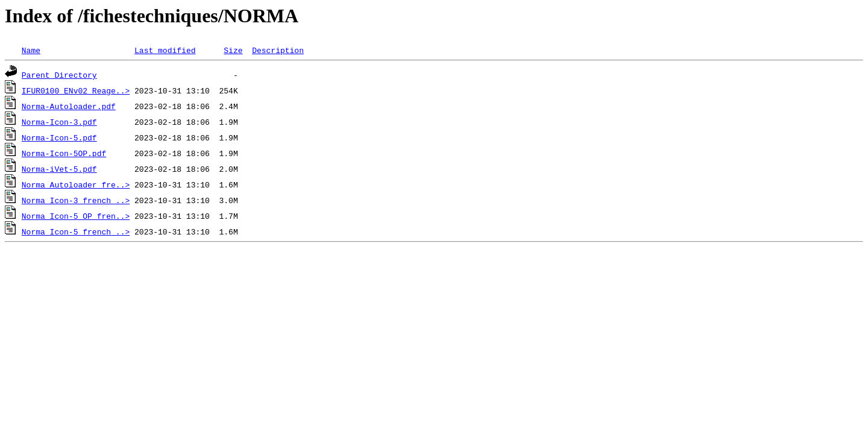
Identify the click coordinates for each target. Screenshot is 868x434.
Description (278, 50)
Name (31, 50)
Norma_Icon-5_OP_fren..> (76, 216)
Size (233, 50)
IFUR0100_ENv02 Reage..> (76, 90)
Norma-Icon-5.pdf (59, 137)
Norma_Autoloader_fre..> (76, 184)
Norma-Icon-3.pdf (59, 122)
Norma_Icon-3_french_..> (76, 200)
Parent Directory (59, 75)
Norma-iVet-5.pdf (59, 169)
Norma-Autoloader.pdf (69, 106)
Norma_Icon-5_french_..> (76, 231)
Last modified (165, 50)
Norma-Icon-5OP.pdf (64, 153)
